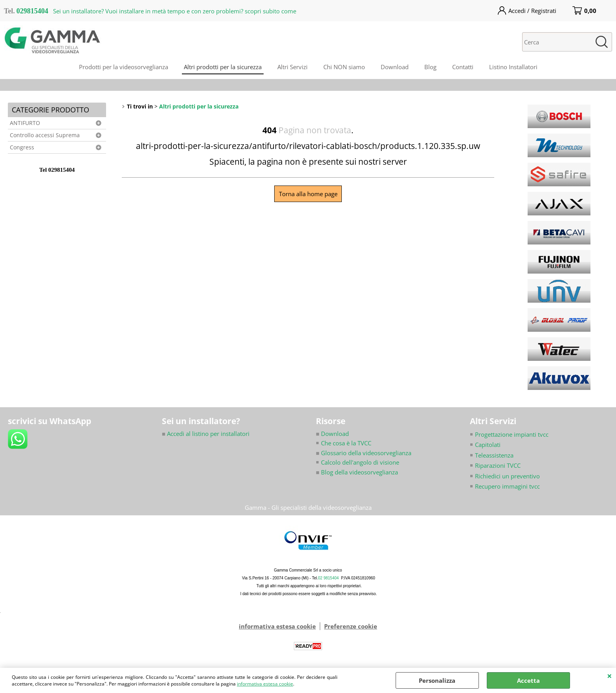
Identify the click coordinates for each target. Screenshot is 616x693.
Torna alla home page (308, 194)
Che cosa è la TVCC (346, 443)
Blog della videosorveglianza (357, 472)
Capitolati (488, 445)
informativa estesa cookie (265, 684)
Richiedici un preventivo (507, 476)
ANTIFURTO (25, 123)
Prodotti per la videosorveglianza (124, 67)
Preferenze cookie (351, 626)
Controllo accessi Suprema (45, 135)
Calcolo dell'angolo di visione (360, 462)
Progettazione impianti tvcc (512, 434)
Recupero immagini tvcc (507, 486)
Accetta (528, 680)
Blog (430, 67)
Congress (22, 147)
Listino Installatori (513, 67)
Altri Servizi (292, 67)
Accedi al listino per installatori (206, 434)
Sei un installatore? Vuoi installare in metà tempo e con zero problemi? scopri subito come (175, 11)
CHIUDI (610, 676)
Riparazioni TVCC (498, 465)
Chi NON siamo (344, 67)
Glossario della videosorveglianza (364, 453)
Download (395, 67)
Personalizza (437, 680)
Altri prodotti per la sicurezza (223, 67)
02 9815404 (329, 578)
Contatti (463, 67)
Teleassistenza (494, 455)
